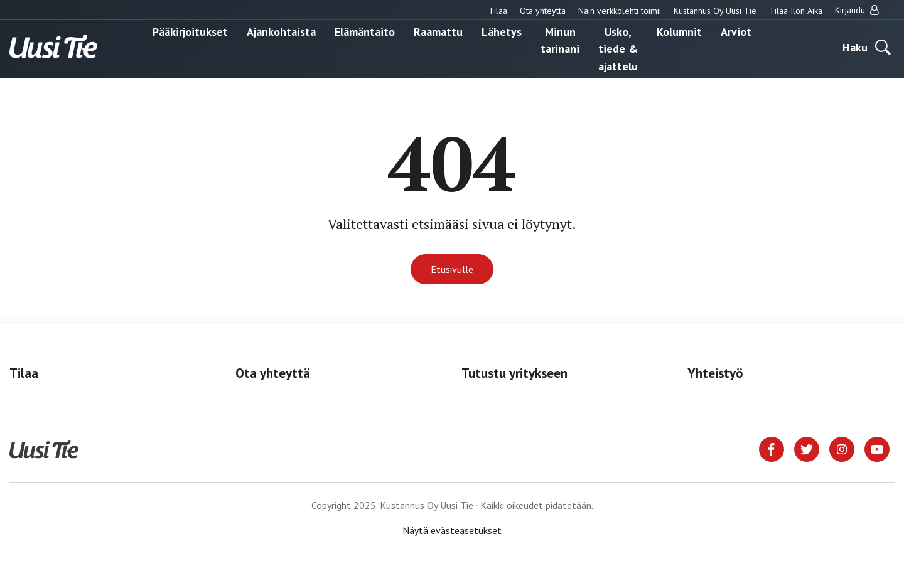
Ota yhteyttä (543, 11)
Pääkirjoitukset (190, 31)
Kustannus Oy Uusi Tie (715, 11)
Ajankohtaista (281, 31)
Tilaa (498, 11)
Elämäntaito (365, 31)
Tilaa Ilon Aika (796, 11)
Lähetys (502, 31)
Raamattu (438, 31)
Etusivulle (452, 269)
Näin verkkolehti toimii (620, 11)
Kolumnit (679, 31)
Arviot (736, 31)
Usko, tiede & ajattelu (618, 48)
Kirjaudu (857, 10)
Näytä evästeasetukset (452, 530)
